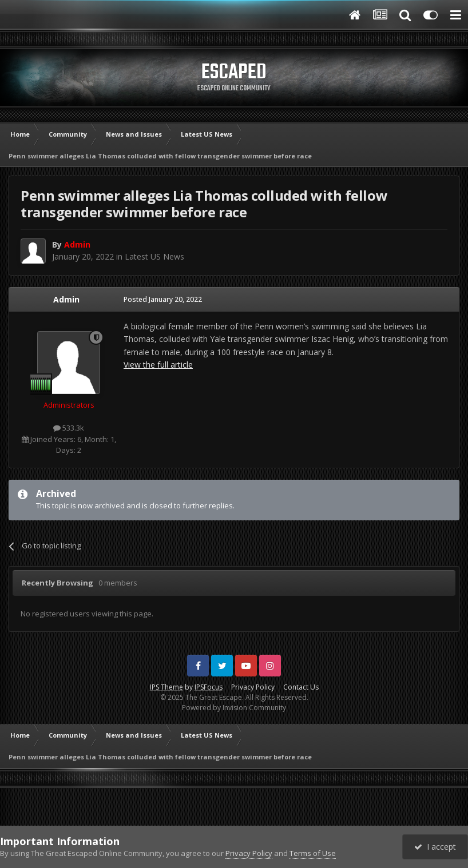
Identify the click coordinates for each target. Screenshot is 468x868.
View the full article (158, 365)
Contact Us (301, 687)
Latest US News (154, 256)
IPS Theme (166, 687)
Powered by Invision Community (234, 708)
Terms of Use (313, 853)
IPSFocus (209, 687)
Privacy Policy (253, 687)
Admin (66, 299)
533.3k (69, 428)
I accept (435, 847)
